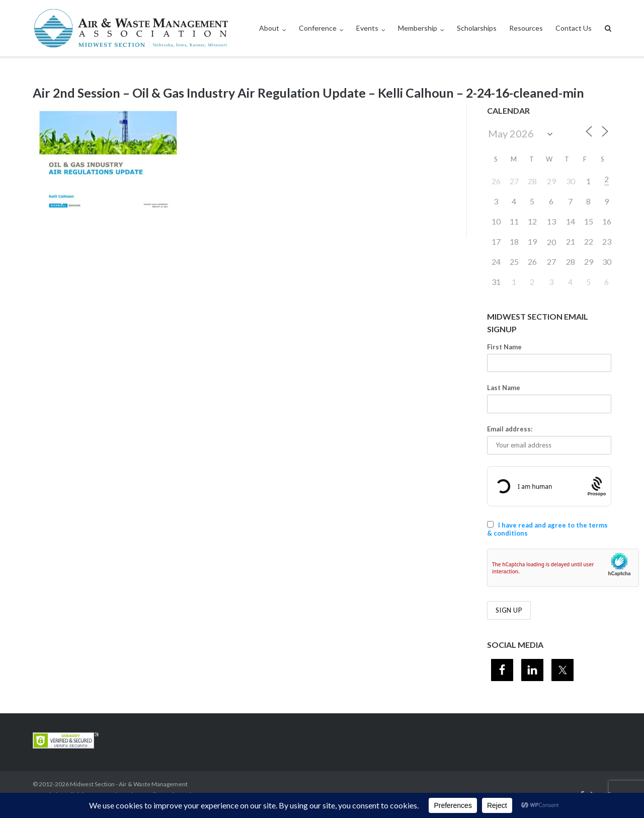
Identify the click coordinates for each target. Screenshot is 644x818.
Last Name (504, 388)
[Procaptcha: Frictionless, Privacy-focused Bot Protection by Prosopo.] (597, 486)
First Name (504, 347)
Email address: (510, 429)
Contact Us (574, 28)
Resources (526, 28)
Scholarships (477, 28)
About (269, 28)
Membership (418, 28)
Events (367, 28)
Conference (318, 28)
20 (551, 242)
